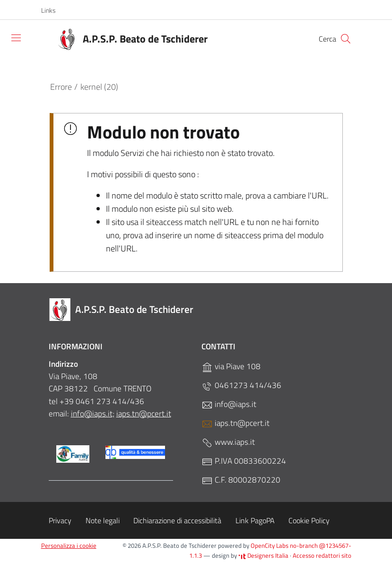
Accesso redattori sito (322, 555)
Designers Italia (263, 555)
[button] (53, 10)
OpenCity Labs (270, 545)
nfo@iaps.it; (94, 414)
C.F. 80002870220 (241, 480)
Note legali (103, 520)
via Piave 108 (231, 367)
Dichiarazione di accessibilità (177, 520)
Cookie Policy (309, 520)
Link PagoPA (255, 520)
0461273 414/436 (241, 385)
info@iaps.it (229, 404)
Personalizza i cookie (69, 545)
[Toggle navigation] (16, 38)
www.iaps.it (228, 442)
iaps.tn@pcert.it (144, 414)
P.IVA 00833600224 (244, 461)
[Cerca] (346, 39)
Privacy (60, 520)
